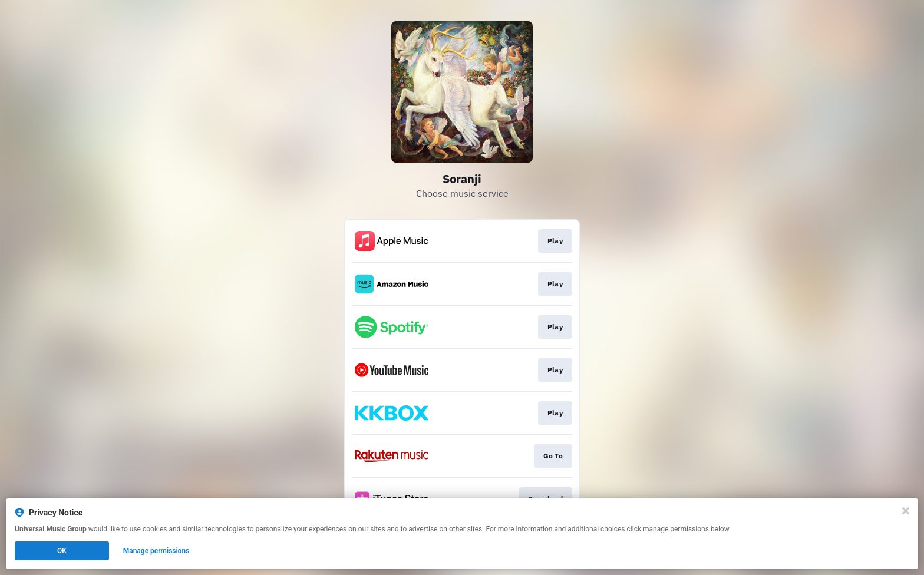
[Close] (906, 511)
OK (62, 551)
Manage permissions (156, 551)
